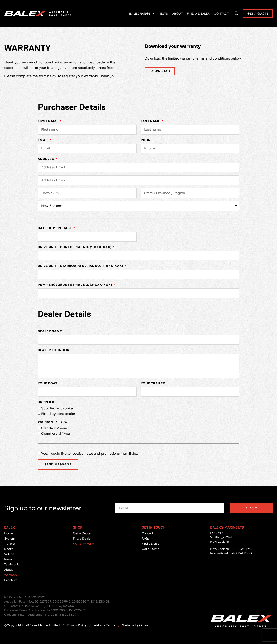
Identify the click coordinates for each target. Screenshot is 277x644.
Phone (147, 140)
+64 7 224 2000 (241, 553)
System (10, 538)
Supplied (46, 402)
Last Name (151, 121)
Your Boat (48, 383)
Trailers (9, 544)
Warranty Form (83, 544)
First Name (48, 121)
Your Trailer (153, 383)
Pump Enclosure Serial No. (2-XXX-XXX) (75, 285)
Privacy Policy (77, 625)
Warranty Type (52, 422)
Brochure (11, 580)
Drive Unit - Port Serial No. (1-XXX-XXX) (75, 247)
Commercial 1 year (56, 433)
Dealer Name (50, 331)
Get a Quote (82, 533)
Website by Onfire (135, 625)
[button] (236, 13)
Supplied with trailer (58, 408)
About (178, 13)
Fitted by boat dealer (58, 414)
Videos (9, 554)
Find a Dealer (198, 13)
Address (46, 159)
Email (43, 140)
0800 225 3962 (241, 549)
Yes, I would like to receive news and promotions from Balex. (90, 453)
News (163, 13)
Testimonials (13, 564)
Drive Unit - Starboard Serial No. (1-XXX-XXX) (81, 266)
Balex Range (142, 14)
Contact (221, 13)
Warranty (11, 575)
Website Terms (104, 625)
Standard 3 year (54, 428)
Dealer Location (54, 350)
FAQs (146, 538)
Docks (9, 549)
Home (8, 533)
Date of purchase (55, 228)
